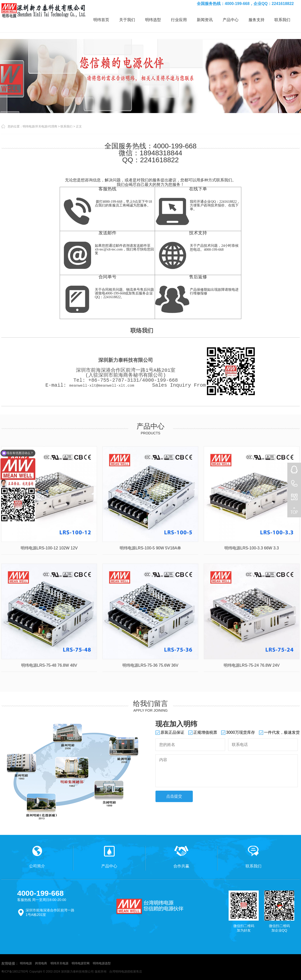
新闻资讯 (205, 20)
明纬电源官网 (81, 963)
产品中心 (231, 20)
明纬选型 (153, 20)
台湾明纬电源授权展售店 (126, 972)
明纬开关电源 (59, 963)
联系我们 (282, 20)
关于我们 (127, 20)
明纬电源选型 (102, 963)
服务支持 (256, 20)
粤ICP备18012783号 (15, 972)
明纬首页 (101, 20)
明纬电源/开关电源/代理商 (40, 126)
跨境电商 (41, 963)
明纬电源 (26, 963)
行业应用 (179, 20)
